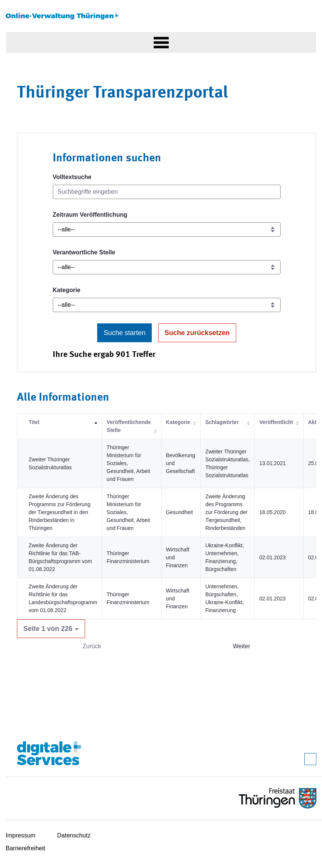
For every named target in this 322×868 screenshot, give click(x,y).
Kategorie (67, 290)
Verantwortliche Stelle (84, 252)
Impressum (21, 835)
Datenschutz (74, 835)
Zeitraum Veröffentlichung (90, 215)
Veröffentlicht (276, 422)
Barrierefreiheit (25, 848)
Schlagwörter (222, 422)
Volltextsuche (72, 177)
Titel (34, 422)
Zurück (92, 646)
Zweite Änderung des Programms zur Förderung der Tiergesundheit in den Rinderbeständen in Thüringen (60, 512)
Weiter (241, 646)
